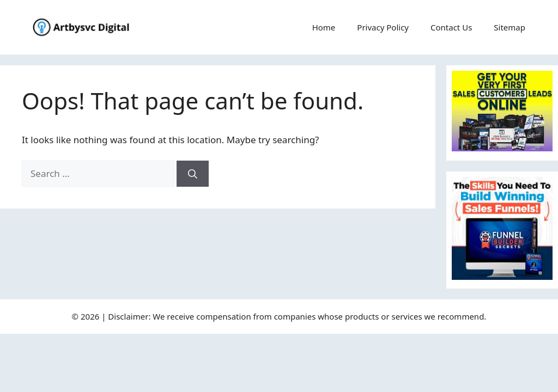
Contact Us (451, 27)
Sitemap (510, 27)
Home (324, 27)
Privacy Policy (383, 27)
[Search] (193, 174)
